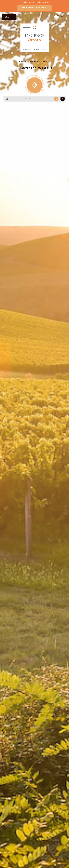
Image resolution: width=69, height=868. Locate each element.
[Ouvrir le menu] (9, 17)
